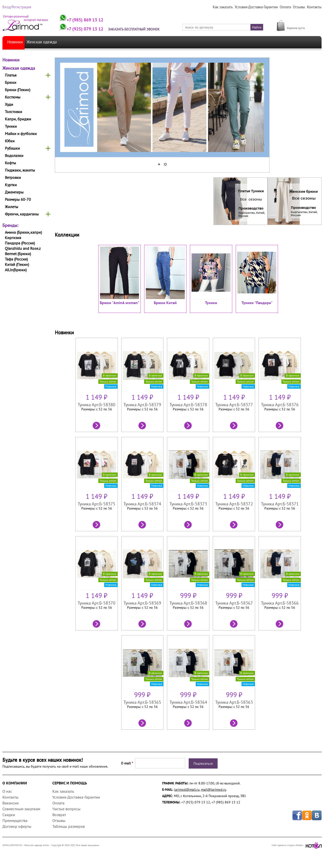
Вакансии (11, 803)
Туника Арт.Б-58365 (142, 702)
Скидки (9, 815)
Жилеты (12, 207)
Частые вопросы (66, 809)
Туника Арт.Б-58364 (188, 702)
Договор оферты (17, 826)
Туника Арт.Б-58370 (96, 603)
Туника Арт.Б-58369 (142, 603)
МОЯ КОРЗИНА (299, 23)
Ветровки (13, 177)
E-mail (127, 763)
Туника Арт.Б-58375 (96, 504)
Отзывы (299, 7)
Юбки (10, 141)
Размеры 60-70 (18, 199)
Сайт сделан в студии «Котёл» (297, 845)
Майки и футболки (21, 134)
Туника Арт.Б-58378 (188, 405)
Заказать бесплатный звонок (137, 29)
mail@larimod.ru (214, 790)
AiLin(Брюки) (16, 270)
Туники (11, 126)
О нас (7, 791)
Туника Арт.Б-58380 (96, 405)
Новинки (16, 42)
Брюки (11, 82)
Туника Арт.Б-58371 (280, 504)
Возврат (59, 815)
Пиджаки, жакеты (20, 170)
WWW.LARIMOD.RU (12, 845)
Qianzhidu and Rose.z (23, 248)
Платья (11, 75)
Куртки (11, 185)
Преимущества (15, 820)
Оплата (286, 7)
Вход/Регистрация (16, 7)
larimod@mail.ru (187, 790)
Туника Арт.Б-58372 (234, 504)
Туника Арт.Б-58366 (280, 603)
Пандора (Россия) (20, 243)
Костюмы (13, 97)
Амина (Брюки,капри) (23, 232)
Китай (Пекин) (17, 264)
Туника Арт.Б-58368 (188, 603)
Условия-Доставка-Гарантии (258, 7)
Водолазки (14, 155)
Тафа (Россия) (16, 259)
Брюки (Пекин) (18, 90)
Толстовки (14, 112)
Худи (9, 104)
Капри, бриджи (18, 119)
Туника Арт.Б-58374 (142, 504)
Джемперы (14, 192)
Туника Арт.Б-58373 (188, 504)
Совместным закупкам (21, 809)
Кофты (10, 163)
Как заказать (225, 7)
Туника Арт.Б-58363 (234, 702)
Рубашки (12, 148)
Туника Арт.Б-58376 (280, 405)
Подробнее (96, 425)
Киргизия (13, 238)
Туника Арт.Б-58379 (142, 405)
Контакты (314, 7)
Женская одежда (46, 42)
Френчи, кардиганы (22, 214)
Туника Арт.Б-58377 (234, 405)
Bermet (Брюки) (18, 254)
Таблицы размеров (69, 826)
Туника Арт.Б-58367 (234, 603)
